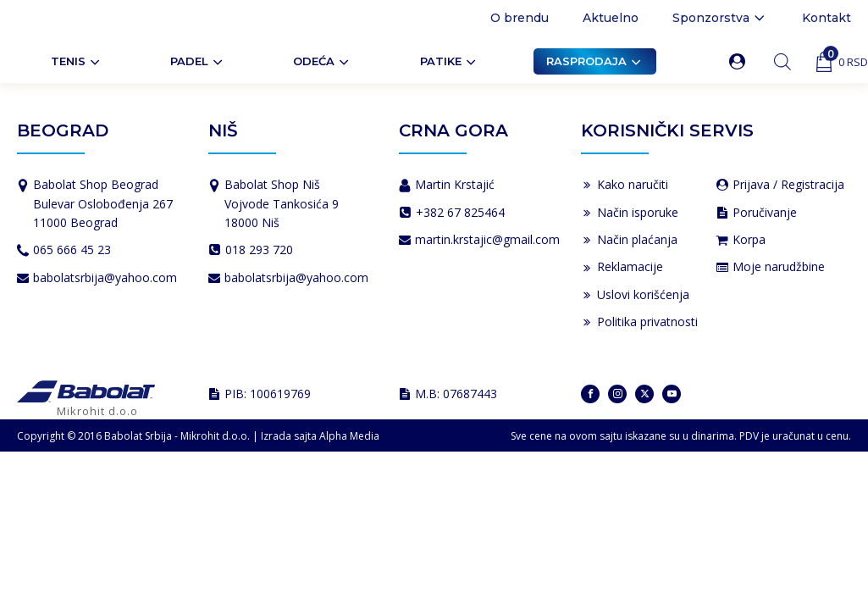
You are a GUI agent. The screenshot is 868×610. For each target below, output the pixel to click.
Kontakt (827, 18)
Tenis (77, 62)
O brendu (520, 18)
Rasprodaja (595, 62)
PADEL (198, 62)
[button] (741, 61)
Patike (449, 62)
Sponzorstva (720, 18)
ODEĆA (322, 62)
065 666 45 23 (72, 250)
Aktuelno (611, 18)
